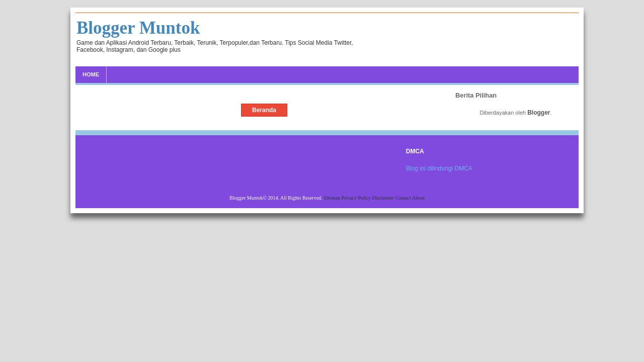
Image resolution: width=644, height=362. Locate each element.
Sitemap (332, 198)
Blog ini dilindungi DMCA (439, 168)
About (418, 198)
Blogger (539, 113)
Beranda (264, 110)
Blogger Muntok (138, 28)
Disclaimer (384, 198)
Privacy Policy (356, 198)
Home (91, 74)
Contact (404, 198)
